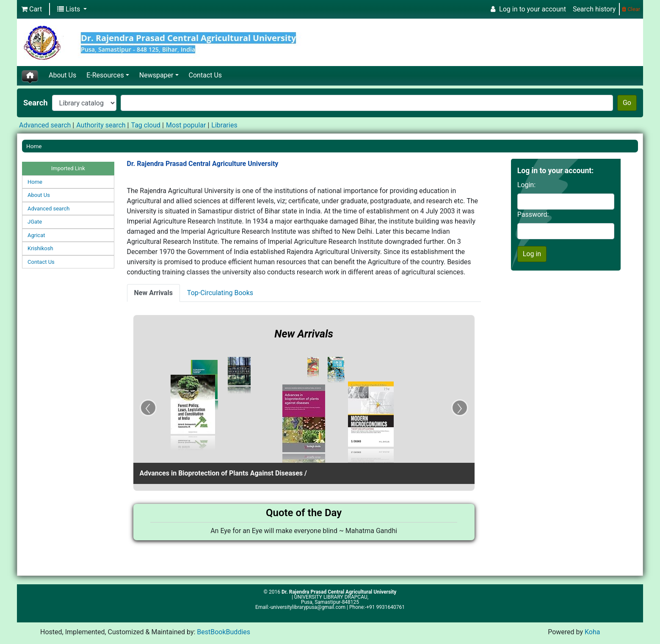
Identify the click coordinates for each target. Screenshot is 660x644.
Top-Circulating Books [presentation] (220, 293)
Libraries (224, 125)
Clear (631, 9)
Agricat (36, 235)
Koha (592, 632)
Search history (594, 9)
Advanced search (45, 125)
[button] (32, 9)
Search (36, 103)
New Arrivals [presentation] (153, 293)
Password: (533, 214)
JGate (35, 222)
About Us (62, 75)
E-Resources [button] (105, 75)
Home (34, 146)
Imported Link (68, 168)
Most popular (186, 125)
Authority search (101, 125)
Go (627, 103)
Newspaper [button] (156, 75)
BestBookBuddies (224, 632)
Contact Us (206, 75)
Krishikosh (40, 248)
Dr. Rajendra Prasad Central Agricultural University (339, 592)
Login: (526, 185)
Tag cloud (146, 125)
